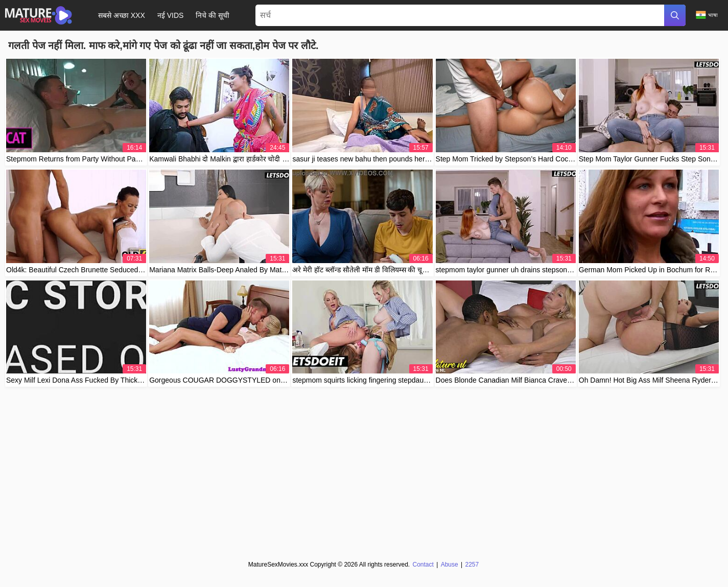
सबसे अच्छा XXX (122, 15)
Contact (423, 565)
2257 (472, 565)
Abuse (449, 565)
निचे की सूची (213, 15)
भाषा (707, 15)
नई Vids (171, 15)
